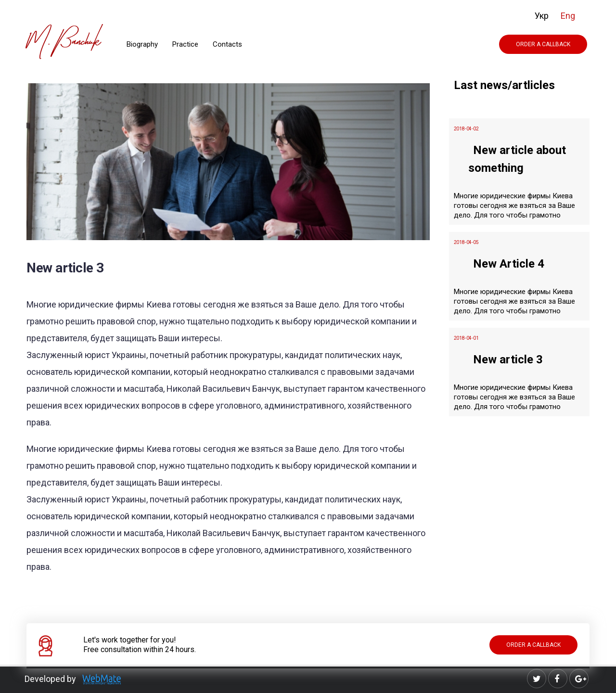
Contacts (227, 44)
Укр (542, 16)
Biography (142, 44)
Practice (185, 44)
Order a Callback (543, 44)
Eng (568, 16)
